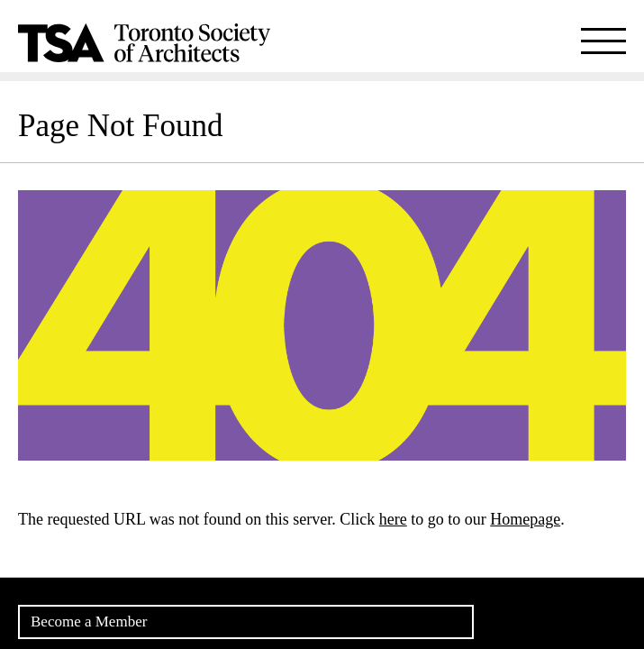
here (393, 519)
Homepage (525, 519)
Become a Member (89, 622)
